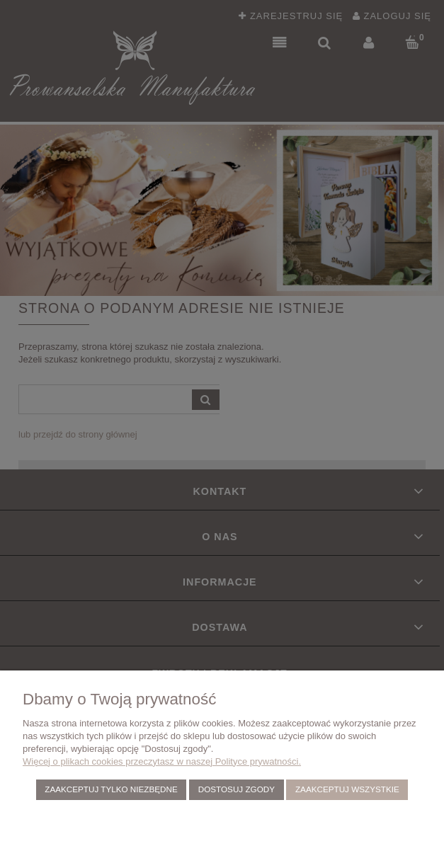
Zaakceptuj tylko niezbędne (111, 789)
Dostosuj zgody (237, 789)
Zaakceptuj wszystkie (347, 789)
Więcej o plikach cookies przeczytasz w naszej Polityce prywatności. (162, 761)
